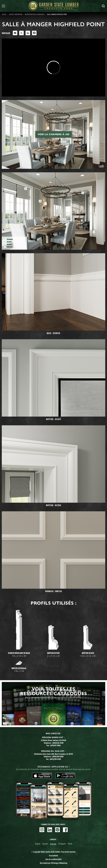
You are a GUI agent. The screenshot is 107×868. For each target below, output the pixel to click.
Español (45, 844)
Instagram (42, 830)
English (38, 844)
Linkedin (50, 830)
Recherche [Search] (103, 6)
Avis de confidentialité (53, 859)
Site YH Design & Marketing (54, 863)
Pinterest (57, 830)
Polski (70, 844)
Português (62, 844)
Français (53, 844)
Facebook (65, 830)
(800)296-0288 (58, 757)
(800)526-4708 (58, 743)
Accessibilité (53, 856)
